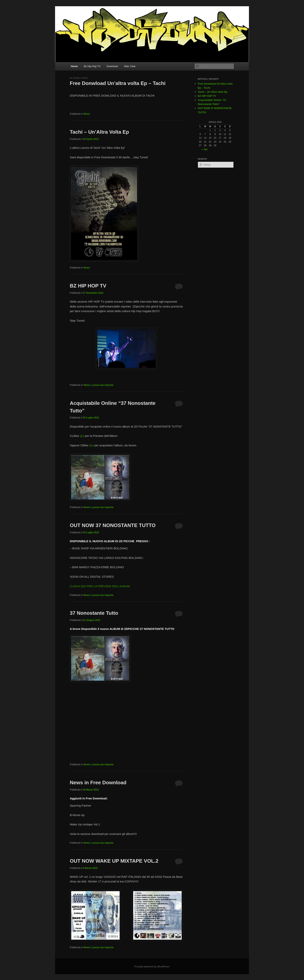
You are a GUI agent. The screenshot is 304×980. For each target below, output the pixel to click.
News (87, 114)
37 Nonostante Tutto (94, 613)
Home (74, 66)
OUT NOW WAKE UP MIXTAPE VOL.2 (114, 861)
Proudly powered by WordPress (152, 967)
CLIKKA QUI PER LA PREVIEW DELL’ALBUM (100, 586)
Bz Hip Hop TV (92, 66)
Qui (82, 436)
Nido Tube (130, 66)
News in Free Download (98, 783)
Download (112, 66)
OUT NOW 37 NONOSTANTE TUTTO (113, 525)
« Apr (205, 149)
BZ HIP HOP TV (88, 286)
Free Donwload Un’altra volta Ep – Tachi (118, 83)
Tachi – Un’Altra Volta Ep (99, 132)
